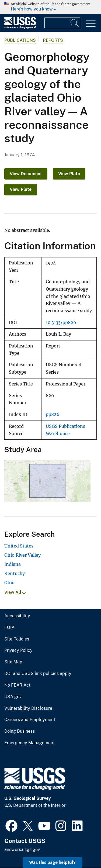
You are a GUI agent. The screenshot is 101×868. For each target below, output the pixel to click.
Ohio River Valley (22, 555)
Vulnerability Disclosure (28, 708)
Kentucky (15, 573)
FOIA (9, 628)
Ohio (9, 583)
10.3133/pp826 (61, 323)
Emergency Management (29, 743)
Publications (20, 40)
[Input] (62, 23)
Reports (53, 40)
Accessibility (17, 616)
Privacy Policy (18, 650)
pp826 (53, 414)
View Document (26, 174)
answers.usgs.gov (22, 850)
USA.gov (13, 697)
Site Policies (17, 639)
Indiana (13, 564)
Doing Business (20, 731)
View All (15, 592)
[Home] (20, 27)
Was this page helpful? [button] (52, 862)
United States (19, 546)
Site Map (13, 662)
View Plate (69, 174)
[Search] (75, 23)
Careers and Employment (30, 720)
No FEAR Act (17, 685)
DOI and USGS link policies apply (38, 674)
